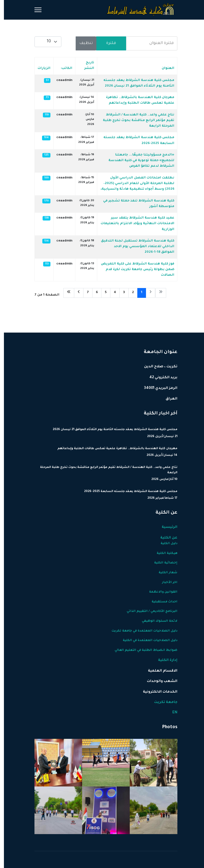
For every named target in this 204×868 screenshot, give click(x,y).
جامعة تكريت (162, 702)
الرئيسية (166, 527)
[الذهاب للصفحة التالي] (75, 293)
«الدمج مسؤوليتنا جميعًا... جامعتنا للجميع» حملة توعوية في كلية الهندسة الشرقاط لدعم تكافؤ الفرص (137, 161)
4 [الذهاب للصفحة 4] (111, 293)
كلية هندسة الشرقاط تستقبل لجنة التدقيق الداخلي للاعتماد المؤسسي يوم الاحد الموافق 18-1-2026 (134, 247)
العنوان (164, 69)
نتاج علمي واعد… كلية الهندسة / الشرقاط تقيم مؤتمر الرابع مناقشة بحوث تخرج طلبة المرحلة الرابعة (135, 121)
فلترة (107, 43)
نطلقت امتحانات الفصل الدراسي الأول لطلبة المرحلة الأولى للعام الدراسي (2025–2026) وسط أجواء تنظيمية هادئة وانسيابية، (134, 184)
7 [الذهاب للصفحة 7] (84, 293)
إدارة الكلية (164, 660)
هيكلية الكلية (163, 553)
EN (171, 713)
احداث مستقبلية (161, 602)
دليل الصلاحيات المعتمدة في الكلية (146, 640)
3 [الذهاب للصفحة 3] (120, 293)
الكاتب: (63, 69)
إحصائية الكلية (162, 563)
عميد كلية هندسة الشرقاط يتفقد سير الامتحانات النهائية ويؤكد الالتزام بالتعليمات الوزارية (134, 224)
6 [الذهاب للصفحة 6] (93, 293)
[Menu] (34, 10)
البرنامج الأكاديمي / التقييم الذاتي (148, 611)
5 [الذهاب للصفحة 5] (102, 293)
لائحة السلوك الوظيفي (156, 621)
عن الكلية (165, 538)
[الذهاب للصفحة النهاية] (65, 293)
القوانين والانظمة (159, 592)
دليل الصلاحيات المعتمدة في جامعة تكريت (141, 631)
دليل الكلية (165, 544)
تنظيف (82, 43)
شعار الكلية (164, 573)
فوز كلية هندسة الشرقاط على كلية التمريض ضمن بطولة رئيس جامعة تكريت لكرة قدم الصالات (134, 270)
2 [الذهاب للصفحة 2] (129, 293)
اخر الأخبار (166, 582)
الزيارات (40, 69)
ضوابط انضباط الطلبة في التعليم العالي (142, 650)
